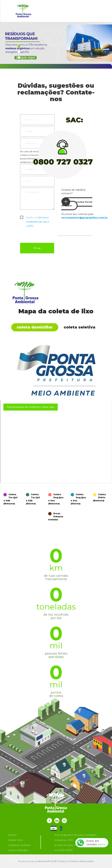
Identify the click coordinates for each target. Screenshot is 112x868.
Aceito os (38, 218)
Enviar (37, 248)
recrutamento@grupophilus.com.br (84, 218)
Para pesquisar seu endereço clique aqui (31, 407)
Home (12, 835)
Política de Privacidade (23, 860)
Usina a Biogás (18, 850)
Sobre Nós (15, 840)
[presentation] (46, 235)
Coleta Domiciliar (35, 327)
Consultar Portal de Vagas (77, 202)
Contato (14, 855)
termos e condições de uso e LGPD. (38, 222)
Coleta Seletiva (79, 327)
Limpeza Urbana (19, 845)
